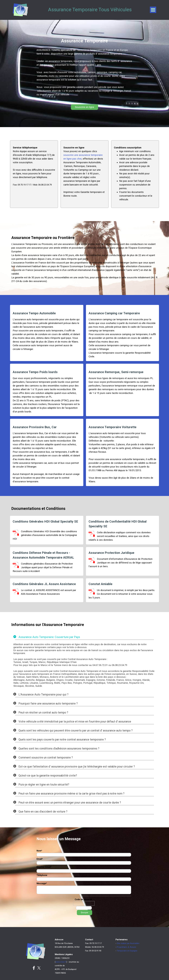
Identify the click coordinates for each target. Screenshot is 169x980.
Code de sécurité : (84, 899)
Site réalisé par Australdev (128, 943)
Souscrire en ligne (84, 107)
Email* (40, 859)
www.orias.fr (61, 962)
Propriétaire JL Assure (126, 947)
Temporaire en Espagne (127, 951)
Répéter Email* (44, 867)
